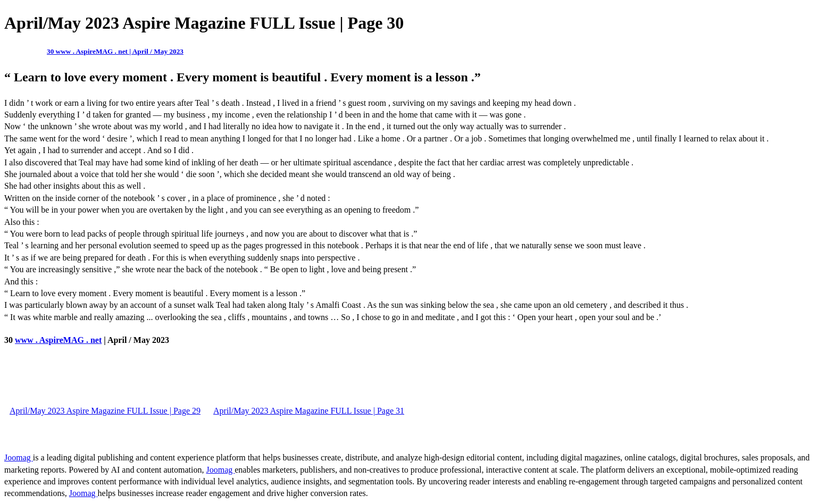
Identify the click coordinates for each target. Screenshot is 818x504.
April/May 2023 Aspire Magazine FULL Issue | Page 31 (309, 411)
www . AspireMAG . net (58, 340)
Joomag (19, 457)
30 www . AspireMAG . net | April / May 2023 (115, 51)
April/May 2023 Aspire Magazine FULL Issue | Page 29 (105, 411)
